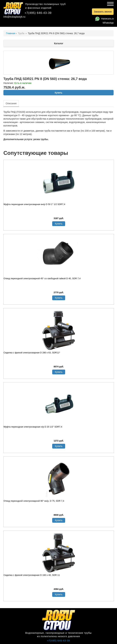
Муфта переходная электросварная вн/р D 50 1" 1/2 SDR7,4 (34, 204)
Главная (10, 33)
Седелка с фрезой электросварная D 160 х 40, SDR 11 (32, 575)
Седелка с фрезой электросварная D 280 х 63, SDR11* (32, 353)
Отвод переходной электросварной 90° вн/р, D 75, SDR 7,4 (34, 501)
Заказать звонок (103, 12)
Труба (21, 33)
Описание (11, 103)
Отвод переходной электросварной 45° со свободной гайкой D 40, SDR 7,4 (42, 278)
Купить (59, 93)
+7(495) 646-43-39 (38, 13)
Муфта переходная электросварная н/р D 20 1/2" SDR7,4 (33, 427)
